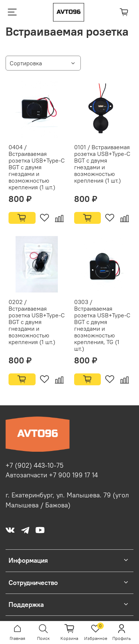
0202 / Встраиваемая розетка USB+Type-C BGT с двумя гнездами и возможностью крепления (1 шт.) (37, 322)
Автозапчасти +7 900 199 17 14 (52, 475)
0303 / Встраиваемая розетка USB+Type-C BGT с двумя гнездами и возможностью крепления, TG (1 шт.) (102, 325)
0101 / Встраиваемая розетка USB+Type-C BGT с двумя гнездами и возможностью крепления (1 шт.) (102, 164)
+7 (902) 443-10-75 (34, 465)
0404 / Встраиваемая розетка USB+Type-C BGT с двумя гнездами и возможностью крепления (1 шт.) (37, 167)
